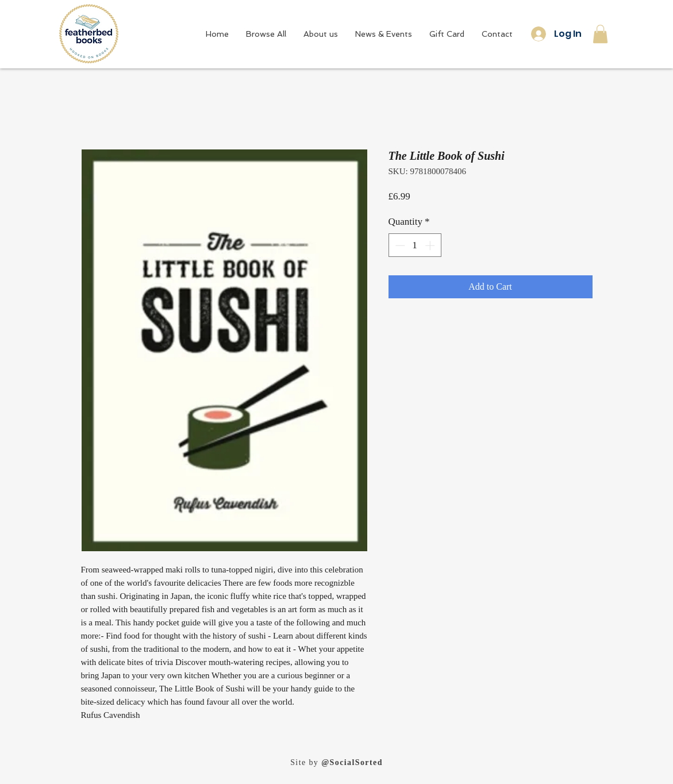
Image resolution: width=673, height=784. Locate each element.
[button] (600, 34)
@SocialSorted (352, 762)
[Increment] (431, 245)
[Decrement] (399, 245)
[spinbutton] (415, 245)
